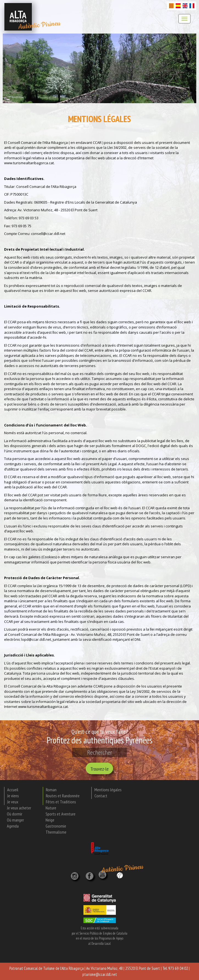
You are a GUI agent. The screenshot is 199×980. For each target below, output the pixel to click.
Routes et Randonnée (63, 796)
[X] (91, 874)
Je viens (13, 796)
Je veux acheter (19, 808)
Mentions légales (108, 790)
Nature (51, 808)
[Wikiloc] (120, 875)
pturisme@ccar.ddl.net (100, 974)
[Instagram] (75, 874)
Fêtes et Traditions (61, 802)
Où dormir (15, 814)
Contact (101, 796)
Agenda (13, 826)
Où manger (15, 820)
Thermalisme (56, 832)
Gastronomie (56, 826)
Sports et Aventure (61, 814)
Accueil (13, 790)
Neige (50, 820)
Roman (51, 790)
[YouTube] (103, 878)
